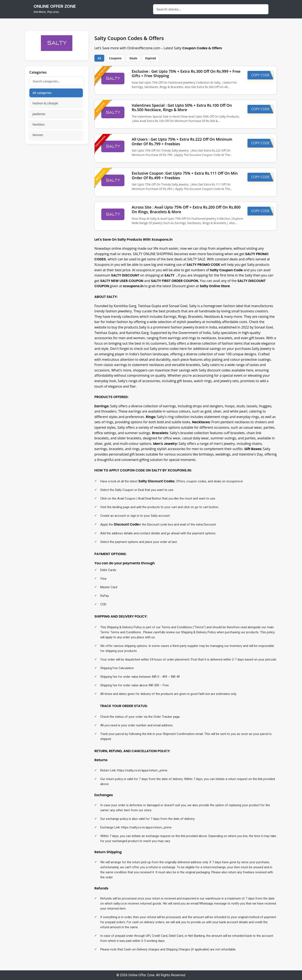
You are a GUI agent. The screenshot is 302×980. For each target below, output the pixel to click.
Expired (151, 58)
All (99, 58)
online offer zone (55, 6)
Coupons (115, 58)
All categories (42, 93)
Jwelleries (39, 114)
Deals (133, 58)
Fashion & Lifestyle (45, 103)
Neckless (38, 124)
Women (38, 135)
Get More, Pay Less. (47, 12)
